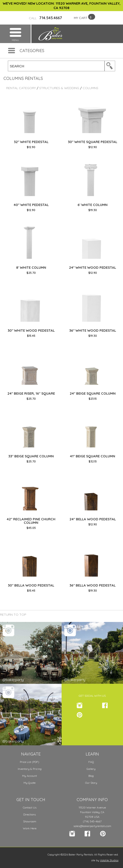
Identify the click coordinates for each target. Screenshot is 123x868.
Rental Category (21, 88)
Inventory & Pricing (30, 769)
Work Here (30, 828)
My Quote (30, 783)
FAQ (91, 762)
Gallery (91, 769)
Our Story (91, 783)
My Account (30, 776)
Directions (30, 814)
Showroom (30, 821)
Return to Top (13, 615)
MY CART (81, 18)
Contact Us (30, 807)
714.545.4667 (45, 18)
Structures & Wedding (59, 88)
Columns (90, 88)
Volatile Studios (109, 860)
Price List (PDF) (30, 762)
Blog (91, 776)
